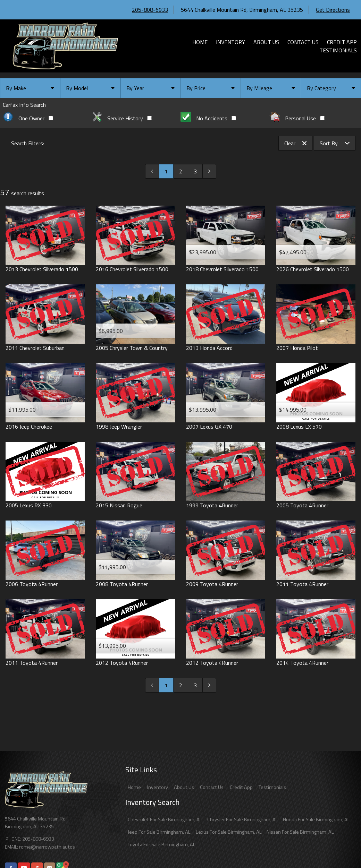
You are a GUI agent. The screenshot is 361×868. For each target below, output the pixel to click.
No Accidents (208, 118)
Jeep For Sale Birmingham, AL (159, 832)
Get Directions (333, 10)
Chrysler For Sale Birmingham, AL (243, 819)
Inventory (158, 787)
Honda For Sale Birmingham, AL (316, 819)
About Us (184, 787)
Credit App (241, 787)
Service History (122, 118)
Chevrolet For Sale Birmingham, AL (165, 819)
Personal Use (297, 118)
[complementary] (340, 847)
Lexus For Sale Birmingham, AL (229, 832)
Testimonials (272, 787)
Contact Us (212, 787)
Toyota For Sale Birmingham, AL (162, 844)
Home (134, 787)
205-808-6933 (150, 10)
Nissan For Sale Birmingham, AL (300, 832)
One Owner (28, 118)
